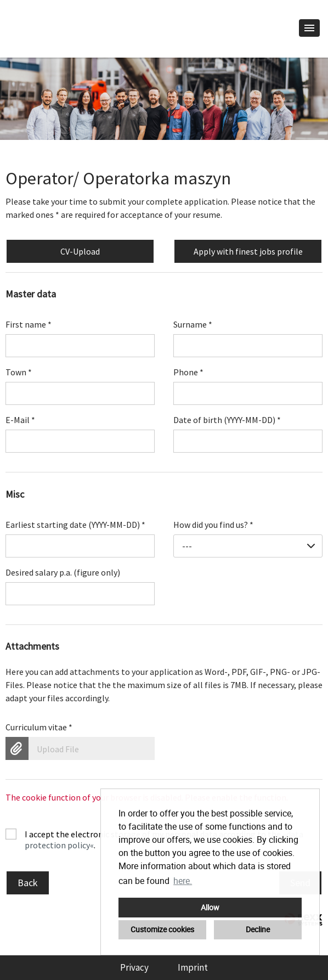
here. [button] (183, 881)
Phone (188, 372)
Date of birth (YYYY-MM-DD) (227, 420)
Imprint (193, 967)
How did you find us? (213, 525)
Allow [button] (210, 907)
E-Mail (20, 420)
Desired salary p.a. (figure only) (63, 572)
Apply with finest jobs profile (248, 251)
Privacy (134, 967)
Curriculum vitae (39, 727)
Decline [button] (258, 929)
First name (29, 324)
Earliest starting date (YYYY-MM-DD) (75, 525)
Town (19, 372)
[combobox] (248, 546)
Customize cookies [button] (162, 929)
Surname (193, 324)
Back (28, 883)
